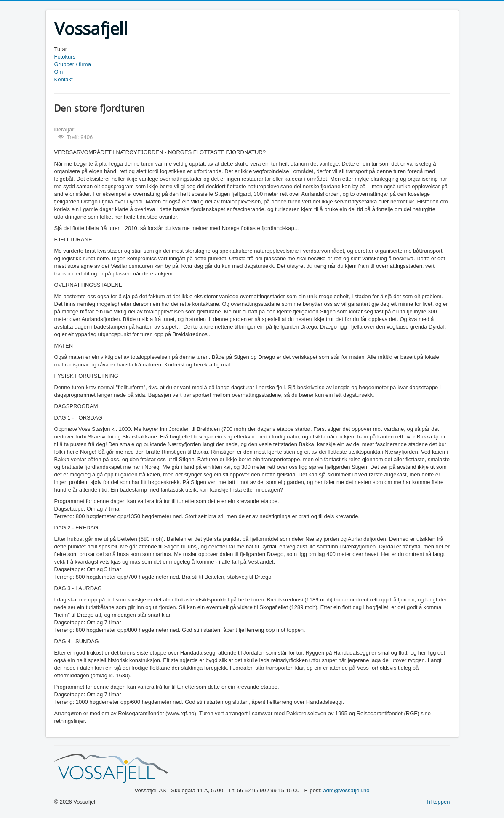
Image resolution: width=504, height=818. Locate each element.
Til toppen (438, 802)
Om (59, 72)
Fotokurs (65, 57)
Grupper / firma (73, 64)
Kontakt (64, 79)
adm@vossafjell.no (346, 790)
